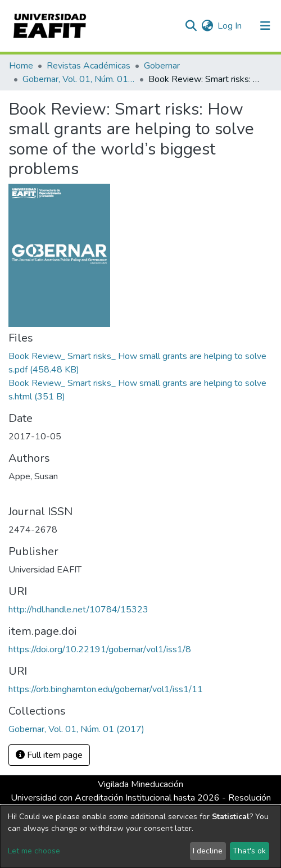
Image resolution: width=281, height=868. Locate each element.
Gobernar (162, 66)
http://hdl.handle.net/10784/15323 (78, 610)
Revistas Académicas (89, 66)
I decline (208, 851)
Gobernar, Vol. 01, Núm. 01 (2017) (79, 79)
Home (21, 66)
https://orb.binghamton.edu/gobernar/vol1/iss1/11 (106, 689)
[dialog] (140, 837)
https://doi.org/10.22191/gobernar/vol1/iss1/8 (100, 649)
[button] (207, 26)
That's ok (249, 851)
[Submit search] (191, 26)
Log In (230, 26)
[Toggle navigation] (265, 26)
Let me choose (34, 851)
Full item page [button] (49, 755)
